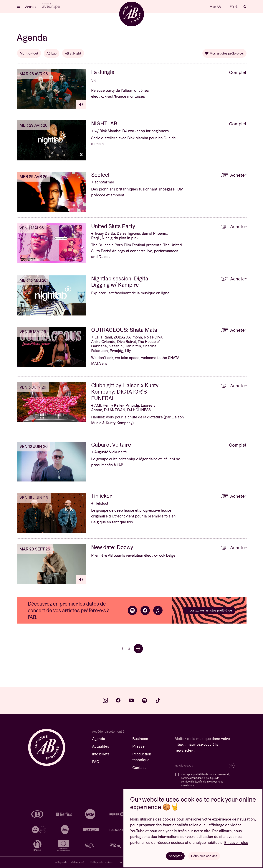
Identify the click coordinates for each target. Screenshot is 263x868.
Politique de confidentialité (69, 862)
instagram (105, 700)
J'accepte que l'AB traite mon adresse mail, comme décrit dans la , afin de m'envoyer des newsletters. (205, 780)
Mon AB (215, 7)
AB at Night (73, 53)
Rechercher (245, 7)
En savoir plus (236, 842)
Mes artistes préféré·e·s (224, 53)
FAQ (96, 762)
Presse (138, 746)
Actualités (101, 746)
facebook (118, 700)
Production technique (142, 757)
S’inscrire (232, 766)
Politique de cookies (101, 862)
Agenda (31, 7)
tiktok (158, 700)
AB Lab (52, 53)
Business (140, 739)
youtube (131, 700)
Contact (139, 768)
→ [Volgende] (138, 649)
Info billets (101, 754)
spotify (145, 700)
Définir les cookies (204, 856)
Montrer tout (29, 53)
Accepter (175, 856)
